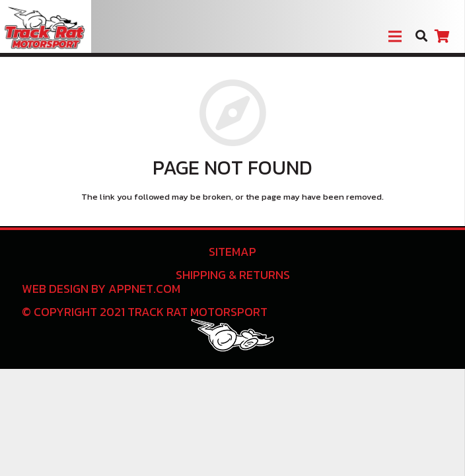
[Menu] (395, 36)
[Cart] (442, 36)
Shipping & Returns (233, 275)
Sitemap (232, 252)
